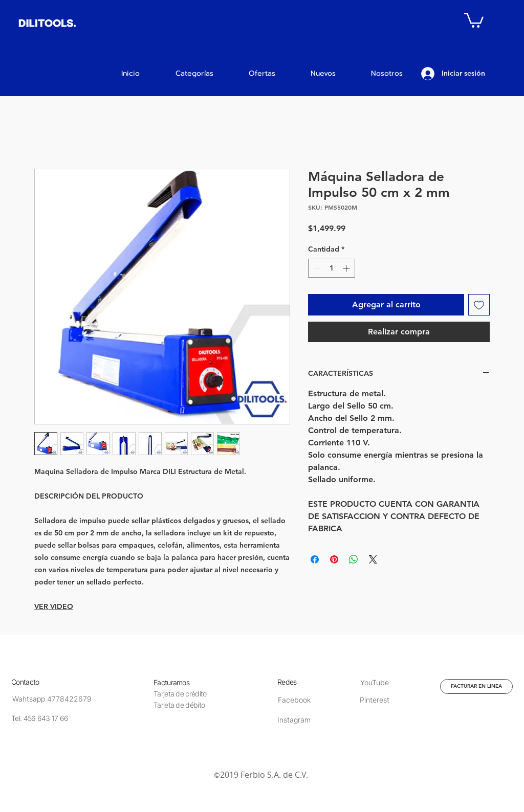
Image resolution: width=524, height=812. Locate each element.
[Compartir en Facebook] (315, 559)
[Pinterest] (374, 700)
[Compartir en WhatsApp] (354, 559)
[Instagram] (294, 720)
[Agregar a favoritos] (479, 305)
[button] (474, 19)
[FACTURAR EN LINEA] (476, 686)
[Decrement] (316, 268)
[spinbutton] (332, 268)
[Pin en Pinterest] (334, 559)
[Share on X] (373, 559)
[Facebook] (294, 700)
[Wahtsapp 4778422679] (52, 699)
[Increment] (347, 268)
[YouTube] (374, 682)
